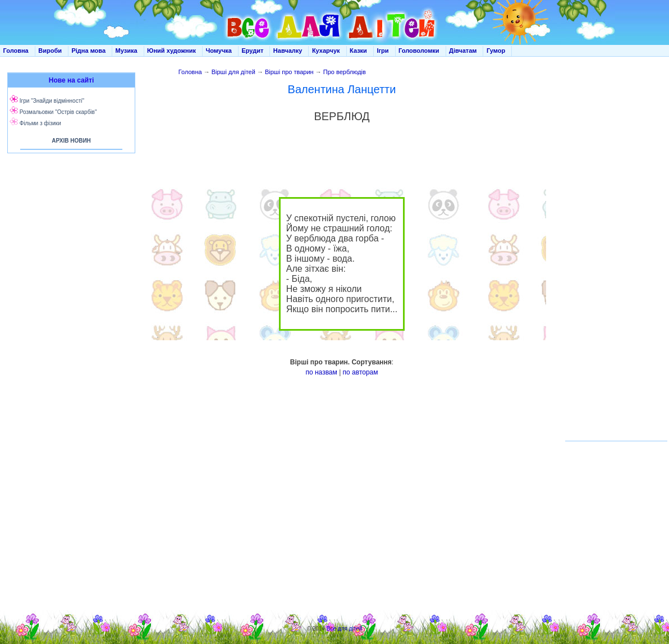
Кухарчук (326, 51)
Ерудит (252, 51)
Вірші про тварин (289, 72)
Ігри (382, 51)
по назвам (321, 372)
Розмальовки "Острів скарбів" (58, 112)
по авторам (361, 372)
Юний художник (171, 51)
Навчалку (288, 51)
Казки (358, 51)
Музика (127, 51)
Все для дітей (345, 629)
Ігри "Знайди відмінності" (52, 101)
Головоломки (419, 51)
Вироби (50, 51)
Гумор (496, 51)
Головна (16, 51)
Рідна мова (88, 51)
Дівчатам (463, 51)
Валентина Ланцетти (342, 89)
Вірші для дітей (233, 72)
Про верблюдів (345, 72)
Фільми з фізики (40, 123)
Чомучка (219, 51)
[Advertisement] (69, 270)
